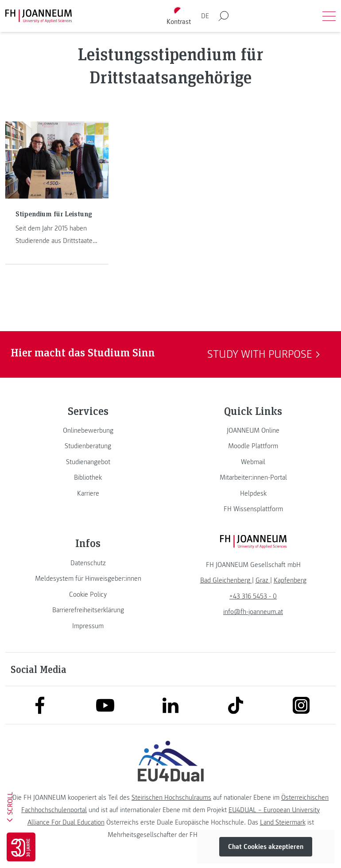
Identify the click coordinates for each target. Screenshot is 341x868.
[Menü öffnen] (329, 16)
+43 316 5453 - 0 (253, 596)
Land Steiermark (283, 822)
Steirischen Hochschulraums (171, 798)
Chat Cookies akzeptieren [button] (266, 847)
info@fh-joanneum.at (253, 612)
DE (205, 16)
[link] (88, 430)
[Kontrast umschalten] (179, 16)
